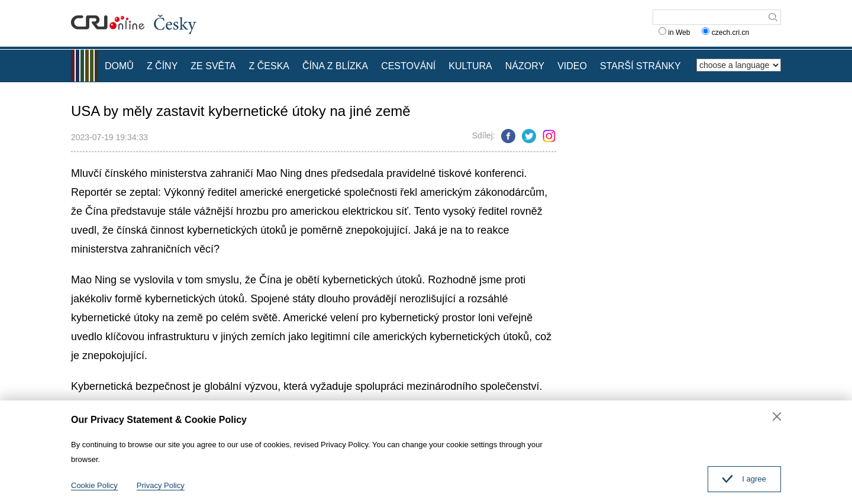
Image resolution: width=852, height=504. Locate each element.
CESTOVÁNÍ (408, 66)
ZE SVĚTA (213, 66)
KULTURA (470, 66)
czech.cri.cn (726, 33)
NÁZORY (525, 66)
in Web (674, 33)
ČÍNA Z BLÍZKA (335, 66)
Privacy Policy (161, 485)
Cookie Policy (94, 485)
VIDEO (572, 66)
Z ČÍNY (162, 66)
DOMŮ (119, 66)
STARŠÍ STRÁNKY (640, 66)
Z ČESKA (269, 66)
